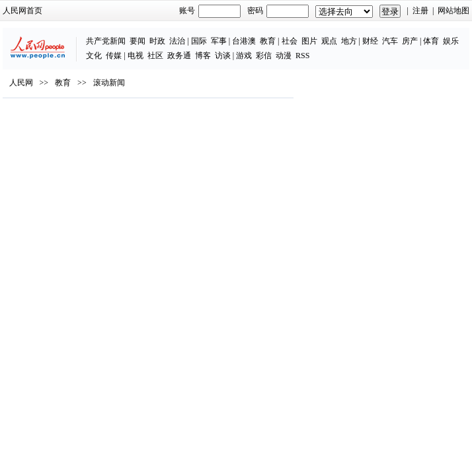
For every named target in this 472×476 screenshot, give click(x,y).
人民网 (21, 83)
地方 (349, 41)
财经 (370, 41)
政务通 (179, 56)
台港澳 (244, 41)
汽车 (390, 41)
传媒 (114, 56)
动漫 (284, 56)
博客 (203, 56)
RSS (302, 56)
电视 (136, 56)
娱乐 (451, 41)
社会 (290, 41)
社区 (155, 56)
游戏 (244, 56)
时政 (157, 41)
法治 (177, 41)
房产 (410, 41)
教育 (268, 41)
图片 (309, 41)
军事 (219, 41)
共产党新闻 (106, 41)
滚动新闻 (109, 83)
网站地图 (453, 11)
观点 (329, 41)
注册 (420, 11)
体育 (431, 41)
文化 (94, 56)
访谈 (223, 56)
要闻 (138, 41)
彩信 (264, 56)
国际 (199, 41)
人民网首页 (22, 11)
